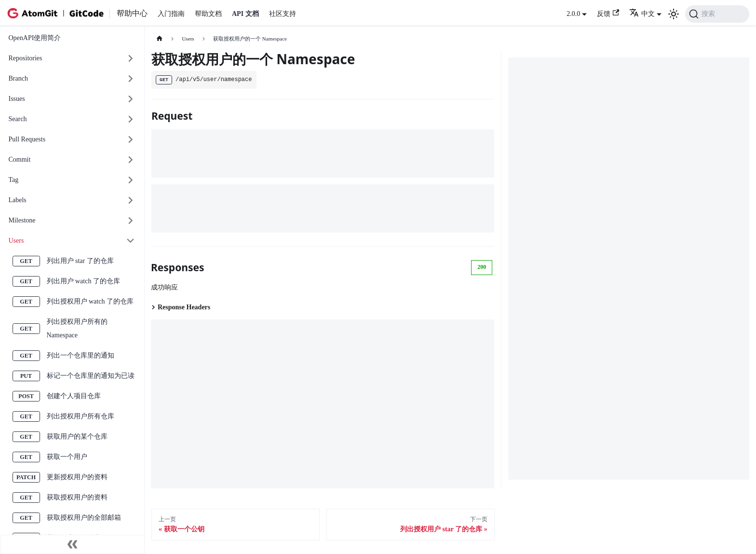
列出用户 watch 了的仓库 (83, 281)
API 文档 (245, 14)
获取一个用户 (67, 457)
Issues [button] (17, 99)
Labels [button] (18, 200)
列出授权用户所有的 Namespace (77, 328)
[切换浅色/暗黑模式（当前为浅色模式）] (674, 14)
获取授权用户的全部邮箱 (84, 518)
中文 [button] (642, 14)
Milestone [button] (22, 220)
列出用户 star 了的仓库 (80, 261)
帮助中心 (132, 13)
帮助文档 (208, 14)
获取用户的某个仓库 (77, 436)
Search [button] (18, 119)
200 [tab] (482, 267)
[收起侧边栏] (72, 544)
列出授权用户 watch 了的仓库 (90, 301)
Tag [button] (14, 180)
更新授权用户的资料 (77, 477)
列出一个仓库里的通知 (81, 355)
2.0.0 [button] (573, 14)
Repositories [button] (26, 58)
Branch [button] (18, 78)
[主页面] (159, 39)
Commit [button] (20, 159)
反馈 (608, 13)
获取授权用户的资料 (77, 497)
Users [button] (16, 241)
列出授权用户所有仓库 (81, 416)
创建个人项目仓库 (74, 396)
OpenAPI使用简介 (35, 38)
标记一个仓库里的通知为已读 (91, 376)
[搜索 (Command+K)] (717, 14)
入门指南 (171, 14)
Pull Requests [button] (27, 139)
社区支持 (283, 14)
